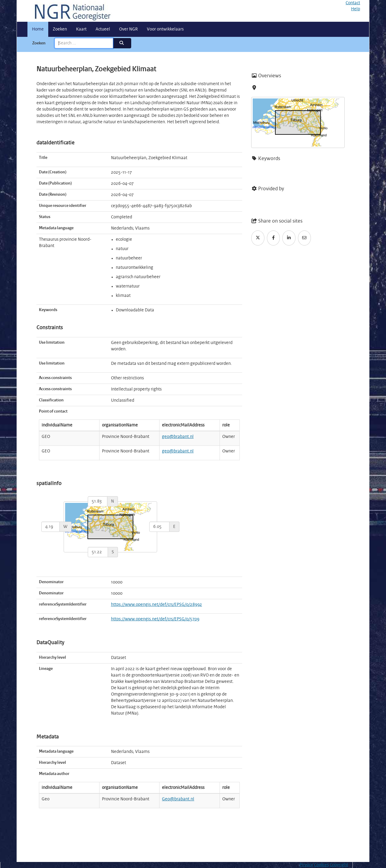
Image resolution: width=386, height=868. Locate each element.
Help (356, 9)
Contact (353, 3)
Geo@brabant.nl (178, 799)
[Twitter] (258, 238)
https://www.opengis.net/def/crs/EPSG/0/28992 (157, 605)
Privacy (306, 865)
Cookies (321, 865)
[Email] (305, 238)
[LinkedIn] (289, 238)
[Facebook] (274, 238)
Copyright (339, 865)
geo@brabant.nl (178, 437)
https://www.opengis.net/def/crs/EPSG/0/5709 (155, 619)
